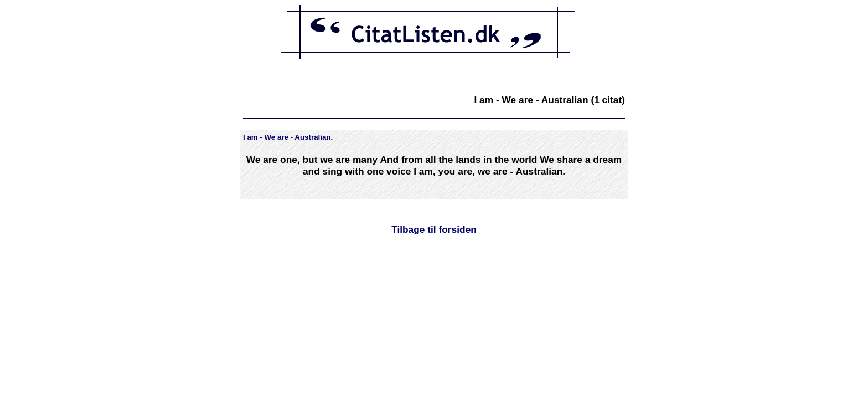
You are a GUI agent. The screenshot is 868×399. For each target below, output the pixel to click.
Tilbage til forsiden (434, 229)
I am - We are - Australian (287, 137)
